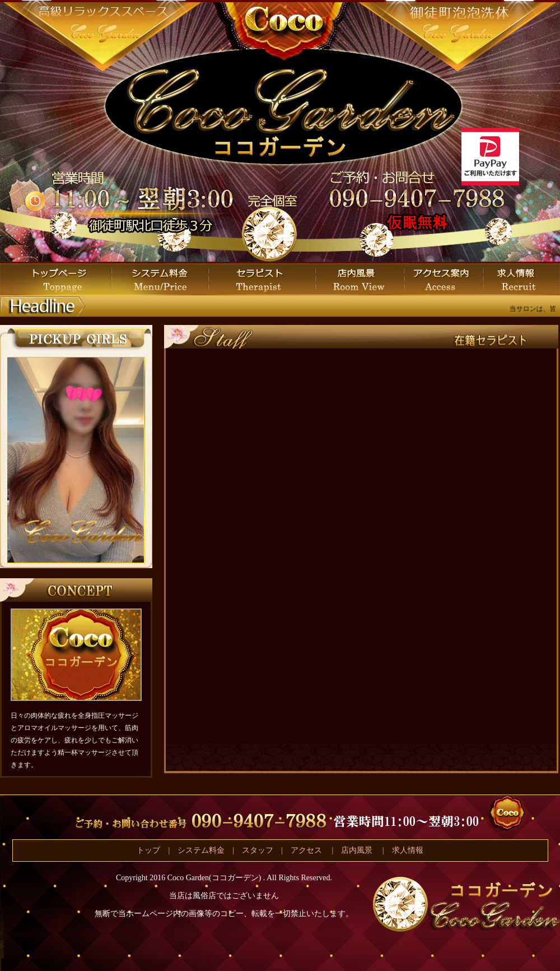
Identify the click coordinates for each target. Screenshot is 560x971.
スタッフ (258, 850)
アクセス (307, 850)
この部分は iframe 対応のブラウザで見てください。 (76, 460)
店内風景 (357, 850)
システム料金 (201, 850)
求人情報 (408, 850)
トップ (148, 850)
